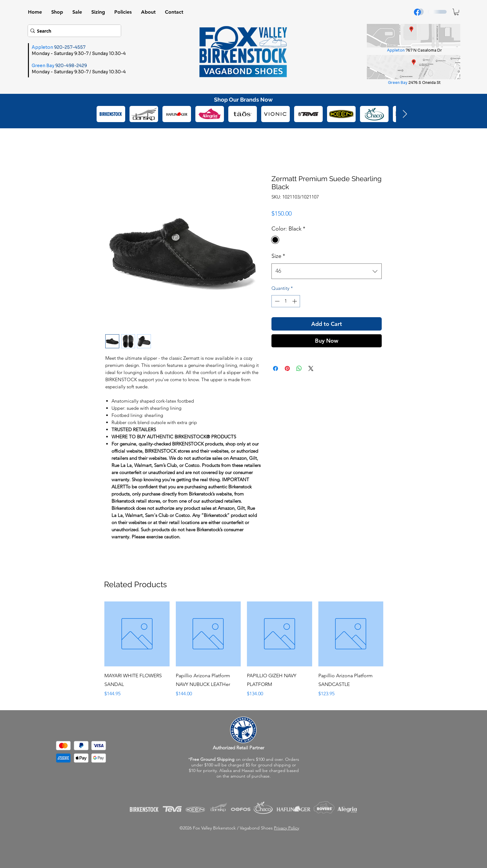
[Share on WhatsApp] (299, 368)
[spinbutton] (286, 301)
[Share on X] (311, 368)
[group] (244, 650)
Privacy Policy (287, 828)
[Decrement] (277, 301)
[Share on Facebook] (275, 368)
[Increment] (295, 301)
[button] (456, 12)
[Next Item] (405, 114)
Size (278, 256)
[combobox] (327, 271)
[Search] (72, 31)
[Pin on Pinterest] (287, 368)
